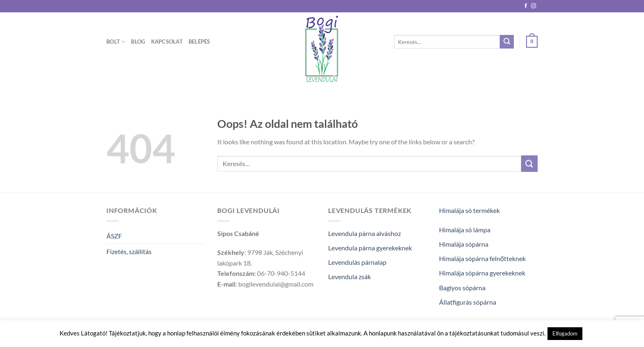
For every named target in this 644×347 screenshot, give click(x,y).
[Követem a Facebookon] (526, 6)
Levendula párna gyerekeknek (370, 248)
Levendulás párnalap (357, 262)
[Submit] (507, 42)
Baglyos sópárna (462, 288)
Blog (138, 42)
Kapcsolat (167, 42)
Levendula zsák (350, 276)
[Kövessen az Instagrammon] (534, 6)
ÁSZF (114, 236)
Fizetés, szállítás (129, 251)
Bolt (116, 42)
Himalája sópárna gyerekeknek (482, 273)
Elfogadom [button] (565, 333)
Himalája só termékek (469, 210)
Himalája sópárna (464, 244)
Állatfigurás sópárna (468, 302)
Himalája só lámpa (465, 230)
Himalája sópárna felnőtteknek (482, 258)
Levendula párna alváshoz (365, 233)
